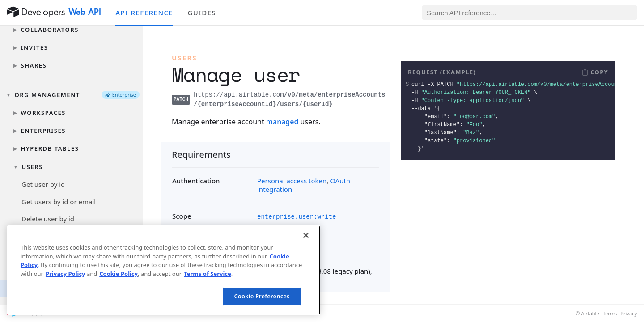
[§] (165, 154)
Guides (202, 13)
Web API (85, 12)
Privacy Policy (66, 274)
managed (282, 122)
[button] (595, 72)
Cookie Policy (119, 274)
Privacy (629, 314)
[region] (164, 270)
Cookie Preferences (262, 296)
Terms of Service (208, 274)
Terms (610, 314)
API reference (144, 13)
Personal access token (292, 181)
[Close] (306, 235)
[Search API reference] (530, 13)
